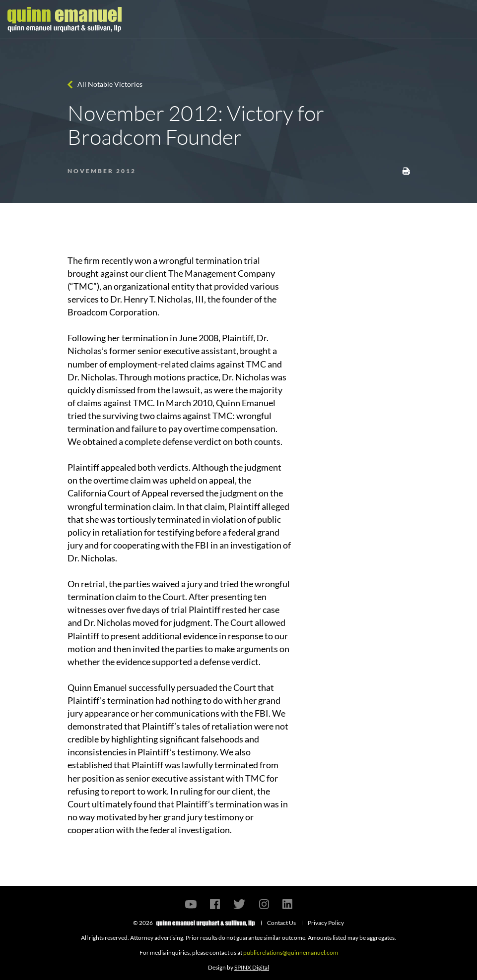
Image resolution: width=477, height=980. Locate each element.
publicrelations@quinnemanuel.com (291, 952)
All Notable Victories (110, 84)
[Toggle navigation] (461, 19)
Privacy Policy (326, 923)
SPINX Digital (252, 967)
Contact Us (281, 923)
